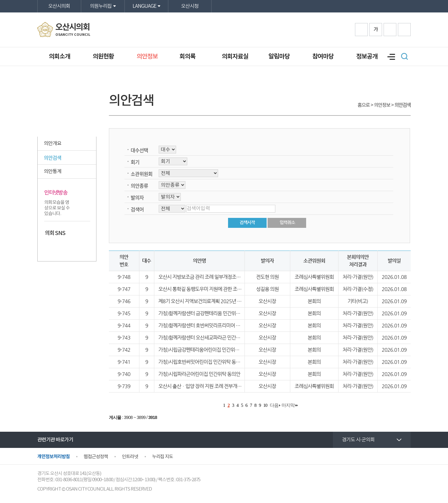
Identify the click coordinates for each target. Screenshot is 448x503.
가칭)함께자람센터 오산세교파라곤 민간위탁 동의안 (208, 338)
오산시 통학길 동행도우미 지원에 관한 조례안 (202, 289)
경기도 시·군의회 (358, 440)
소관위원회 (142, 174)
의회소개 (59, 57)
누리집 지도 (163, 457)
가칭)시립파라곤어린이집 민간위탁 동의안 (199, 374)
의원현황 (103, 57)
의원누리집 (101, 6)
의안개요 (53, 143)
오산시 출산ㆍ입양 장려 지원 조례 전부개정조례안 (206, 386)
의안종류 (139, 186)
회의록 (188, 57)
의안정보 (147, 57)
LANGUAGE (144, 6)
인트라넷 (130, 457)
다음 (274, 405)
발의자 (137, 197)
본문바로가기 (0, 0)
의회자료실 (235, 57)
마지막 (288, 405)
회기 (135, 162)
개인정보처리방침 (54, 457)
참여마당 (323, 57)
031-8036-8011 (69, 480)
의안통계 (53, 172)
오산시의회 (59, 6)
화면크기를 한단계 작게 (390, 30)
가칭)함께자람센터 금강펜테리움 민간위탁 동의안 (206, 313)
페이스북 (49, 246)
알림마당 (279, 57)
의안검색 (53, 157)
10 (265, 405)
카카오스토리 (61, 246)
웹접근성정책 (96, 457)
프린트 (404, 30)
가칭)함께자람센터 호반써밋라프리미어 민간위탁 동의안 (213, 325)
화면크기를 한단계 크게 (361, 30)
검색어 (137, 209)
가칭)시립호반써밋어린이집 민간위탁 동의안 (201, 362)
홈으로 (364, 105)
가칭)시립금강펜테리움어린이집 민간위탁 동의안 (206, 350)
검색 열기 (404, 56)
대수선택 (139, 150)
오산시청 (190, 6)
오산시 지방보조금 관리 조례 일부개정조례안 (202, 277)
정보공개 (367, 57)
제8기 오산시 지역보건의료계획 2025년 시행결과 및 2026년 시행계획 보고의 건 (236, 301)
